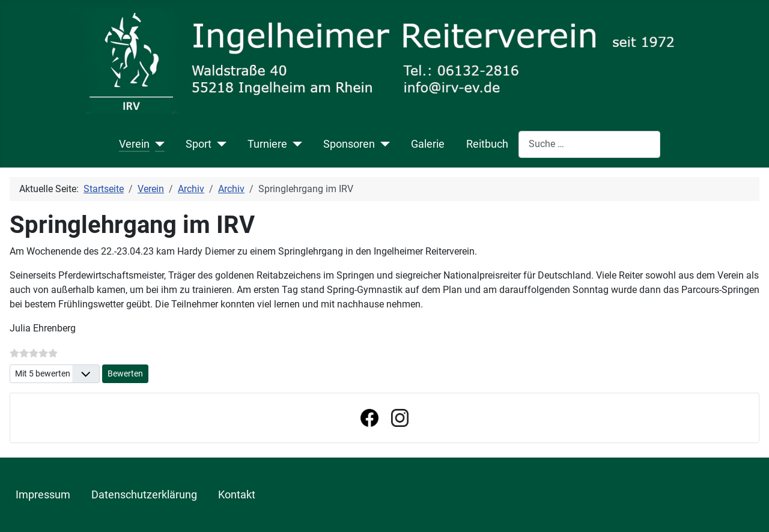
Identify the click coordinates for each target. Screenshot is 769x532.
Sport (199, 144)
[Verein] (157, 144)
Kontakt (237, 495)
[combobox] (589, 144)
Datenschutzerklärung (144, 495)
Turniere (267, 144)
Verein (134, 144)
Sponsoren (349, 144)
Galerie (428, 144)
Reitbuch (487, 144)
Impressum (43, 495)
